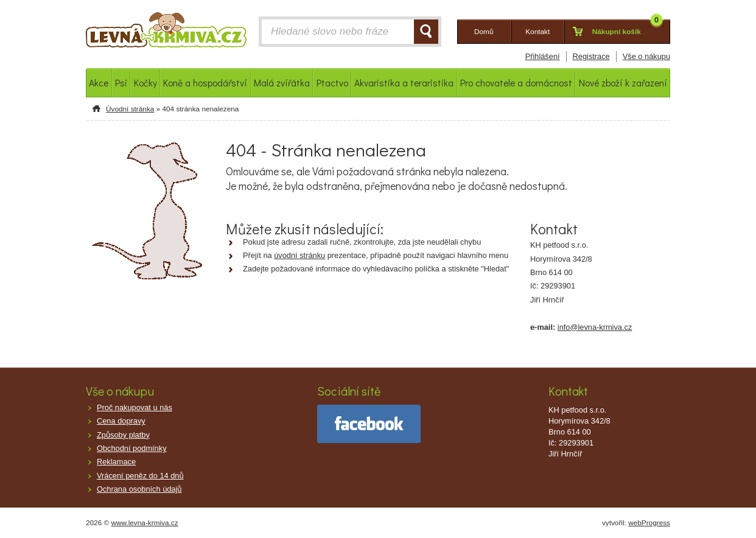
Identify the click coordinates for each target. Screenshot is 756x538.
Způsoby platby (123, 435)
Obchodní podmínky (132, 448)
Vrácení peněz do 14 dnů (140, 476)
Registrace (591, 56)
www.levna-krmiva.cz (145, 523)
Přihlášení (543, 56)
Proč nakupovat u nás (135, 407)
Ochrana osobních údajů (139, 489)
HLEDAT (426, 32)
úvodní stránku (299, 255)
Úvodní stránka (130, 109)
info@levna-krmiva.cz (595, 327)
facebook (369, 424)
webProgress (649, 523)
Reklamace (116, 462)
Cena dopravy (121, 421)
